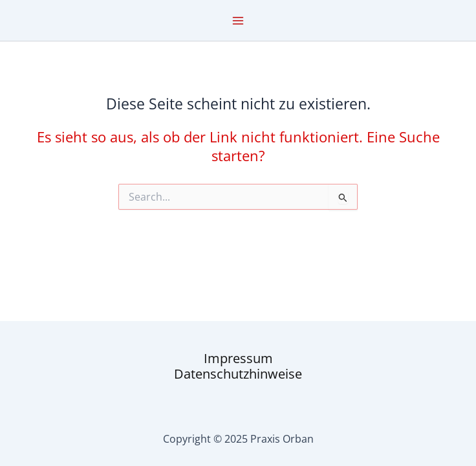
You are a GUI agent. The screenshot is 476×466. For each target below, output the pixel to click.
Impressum (238, 359)
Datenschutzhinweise (238, 374)
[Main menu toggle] (238, 21)
